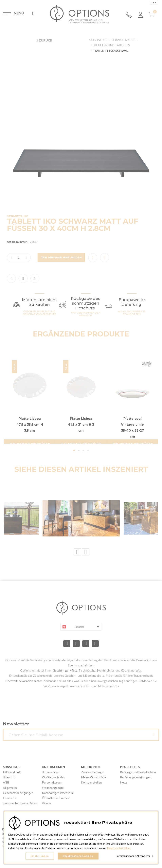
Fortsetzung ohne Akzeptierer (135, 856)
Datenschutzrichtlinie (119, 848)
